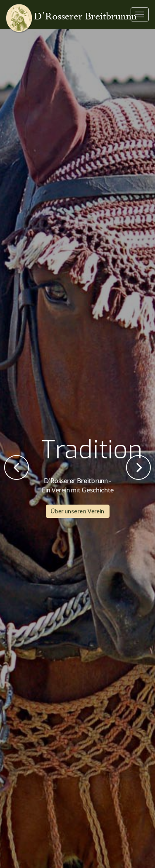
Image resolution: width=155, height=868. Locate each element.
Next (138, 467)
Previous (17, 467)
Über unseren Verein (78, 225)
